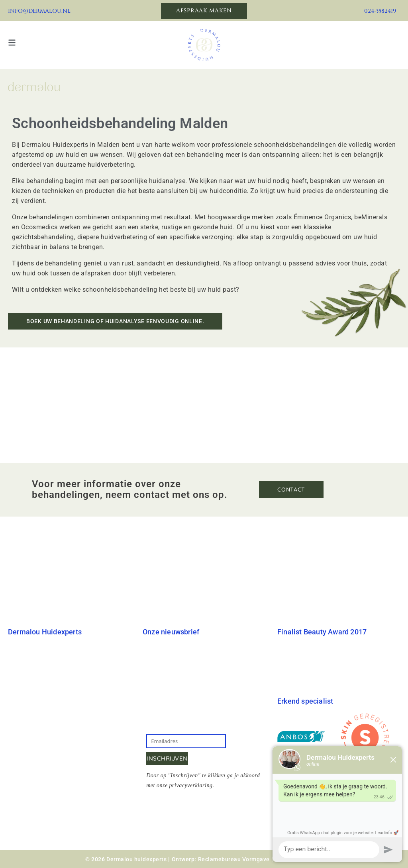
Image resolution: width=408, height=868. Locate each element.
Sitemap (20, 787)
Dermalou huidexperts (136, 859)
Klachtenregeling (33, 755)
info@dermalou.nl (39, 11)
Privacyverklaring (33, 771)
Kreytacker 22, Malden (80, 724)
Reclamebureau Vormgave (234, 859)
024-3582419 (380, 11)
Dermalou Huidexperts (40, 649)
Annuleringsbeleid (35, 739)
